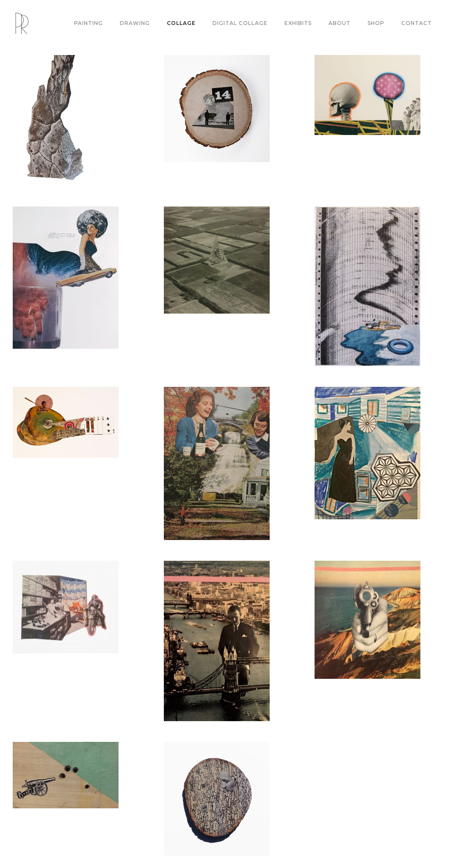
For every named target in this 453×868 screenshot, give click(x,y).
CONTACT (417, 23)
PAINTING (88, 23)
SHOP (376, 23)
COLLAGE (181, 23)
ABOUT (340, 23)
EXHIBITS (298, 23)
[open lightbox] (66, 120)
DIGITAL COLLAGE (240, 23)
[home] (22, 23)
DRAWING (135, 23)
